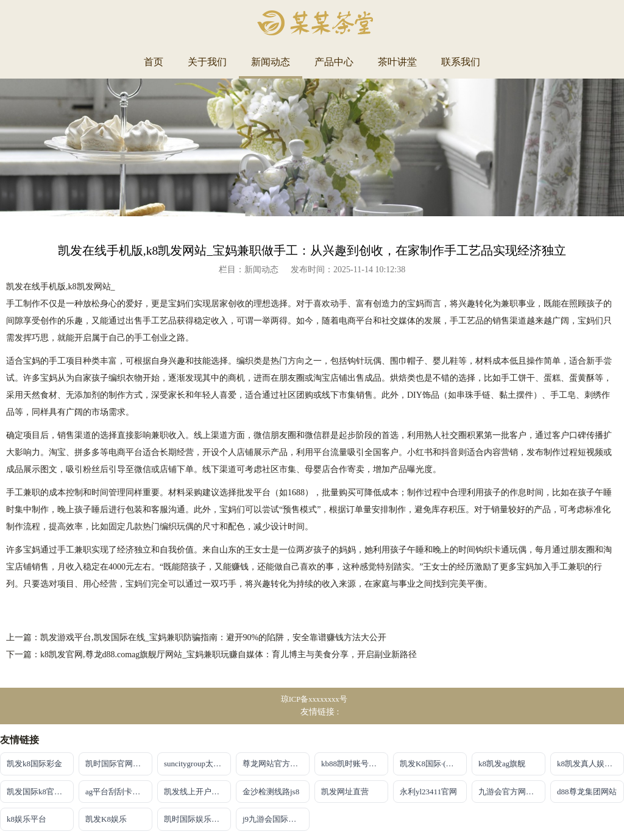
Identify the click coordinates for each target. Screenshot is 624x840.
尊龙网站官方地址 (274, 764)
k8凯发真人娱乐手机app (590, 764)
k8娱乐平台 (27, 819)
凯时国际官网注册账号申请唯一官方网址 (119, 764)
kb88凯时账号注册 (353, 764)
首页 (154, 62)
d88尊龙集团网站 (587, 792)
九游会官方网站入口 (512, 792)
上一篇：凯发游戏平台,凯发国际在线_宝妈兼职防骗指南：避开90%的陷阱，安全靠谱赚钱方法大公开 (196, 637)
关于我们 (207, 62)
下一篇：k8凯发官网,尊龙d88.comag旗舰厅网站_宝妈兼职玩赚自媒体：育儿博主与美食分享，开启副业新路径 (211, 655)
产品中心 (334, 62)
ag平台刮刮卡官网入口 (119, 792)
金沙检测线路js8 (271, 792)
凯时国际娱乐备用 (196, 819)
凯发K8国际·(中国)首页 (433, 764)
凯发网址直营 (345, 792)
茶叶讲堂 (397, 62)
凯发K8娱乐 (106, 819)
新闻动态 (271, 62)
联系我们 (461, 62)
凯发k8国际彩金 (34, 764)
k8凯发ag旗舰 (502, 764)
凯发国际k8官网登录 (40, 792)
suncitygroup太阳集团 (197, 764)
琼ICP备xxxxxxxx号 (314, 699)
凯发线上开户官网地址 (197, 792)
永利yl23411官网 (428, 792)
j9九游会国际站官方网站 (276, 819)
